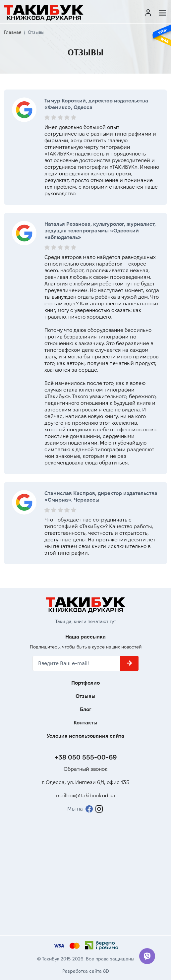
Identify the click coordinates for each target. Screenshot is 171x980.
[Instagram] (99, 809)
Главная (13, 32)
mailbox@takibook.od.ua (86, 796)
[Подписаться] (129, 663)
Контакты (85, 723)
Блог (86, 709)
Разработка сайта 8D (86, 971)
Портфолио (85, 683)
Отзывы (85, 696)
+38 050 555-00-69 (86, 757)
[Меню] (162, 13)
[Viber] (147, 956)
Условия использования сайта (85, 736)
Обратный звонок (85, 769)
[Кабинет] (148, 13)
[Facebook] (89, 809)
